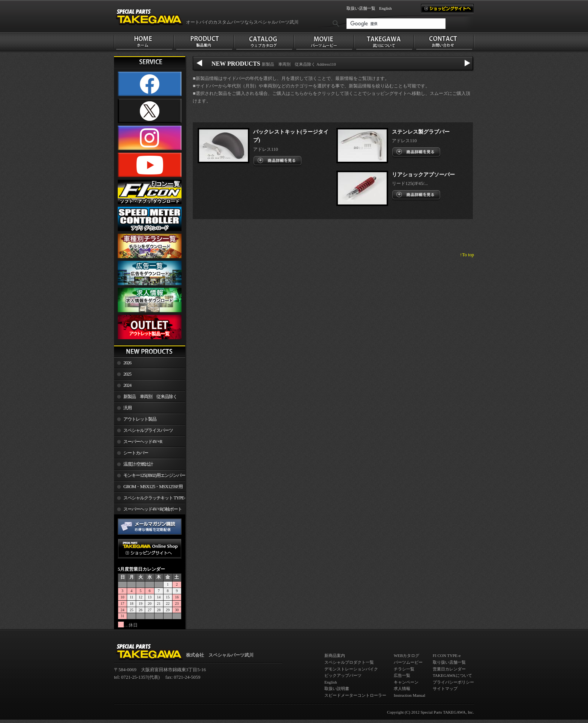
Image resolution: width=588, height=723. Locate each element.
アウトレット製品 (140, 419)
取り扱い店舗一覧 (449, 662)
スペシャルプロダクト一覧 (349, 662)
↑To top (467, 255)
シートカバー (136, 453)
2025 (127, 374)
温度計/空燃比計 (138, 464)
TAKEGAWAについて (452, 675)
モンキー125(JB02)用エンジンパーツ (150, 477)
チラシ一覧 (404, 669)
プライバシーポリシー (453, 682)
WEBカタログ (406, 655)
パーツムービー (408, 662)
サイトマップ (445, 688)
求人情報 (402, 688)
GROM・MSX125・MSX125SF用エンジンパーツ (148, 488)
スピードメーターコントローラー (355, 695)
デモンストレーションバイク (351, 669)
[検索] (396, 24)
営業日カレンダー (449, 669)
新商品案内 (335, 655)
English (385, 8)
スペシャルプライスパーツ (148, 430)
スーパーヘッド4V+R (143, 442)
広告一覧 (402, 675)
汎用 (127, 408)
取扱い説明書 (337, 688)
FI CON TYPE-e (447, 655)
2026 (127, 363)
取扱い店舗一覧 (361, 8)
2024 (127, 385)
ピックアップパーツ (343, 675)
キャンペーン (406, 682)
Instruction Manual (409, 695)
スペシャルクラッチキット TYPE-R (149, 499)
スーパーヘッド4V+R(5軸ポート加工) (148, 511)
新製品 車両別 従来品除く (150, 397)
